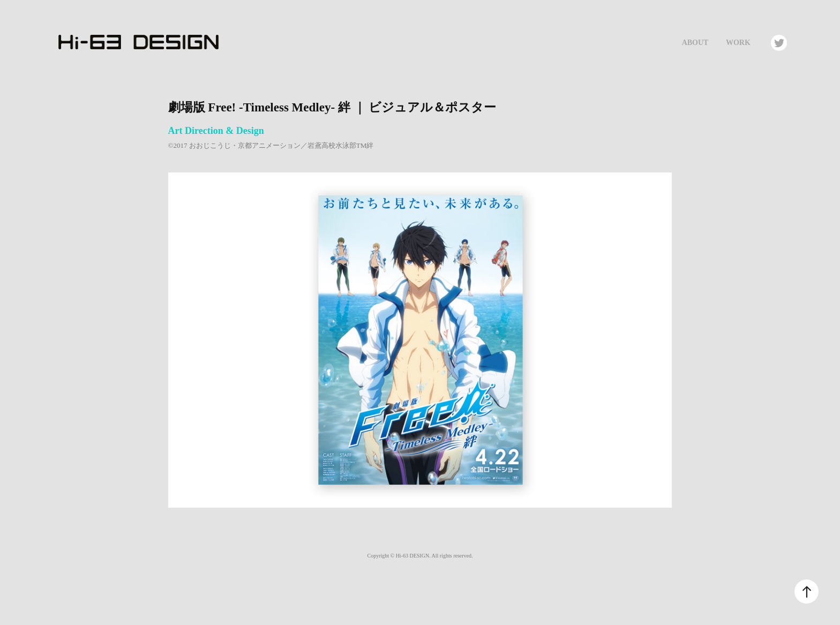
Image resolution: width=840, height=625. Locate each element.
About (695, 43)
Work (738, 43)
